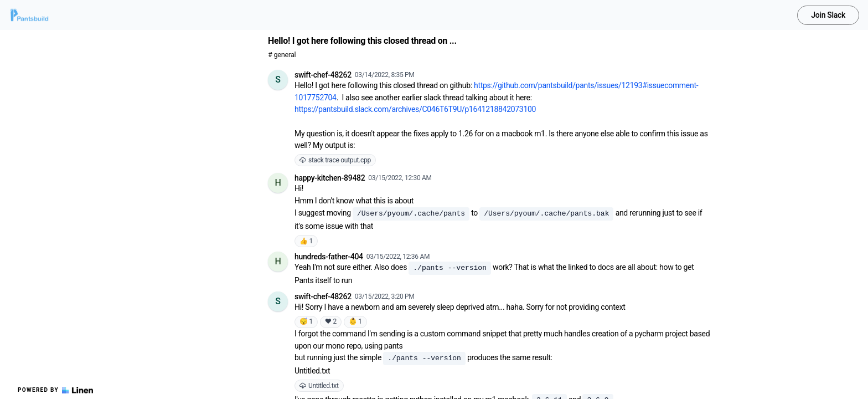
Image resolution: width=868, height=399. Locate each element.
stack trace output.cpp (335, 160)
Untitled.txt (319, 386)
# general (282, 55)
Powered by (55, 390)
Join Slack (828, 15)
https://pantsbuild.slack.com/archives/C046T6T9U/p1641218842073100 (415, 109)
